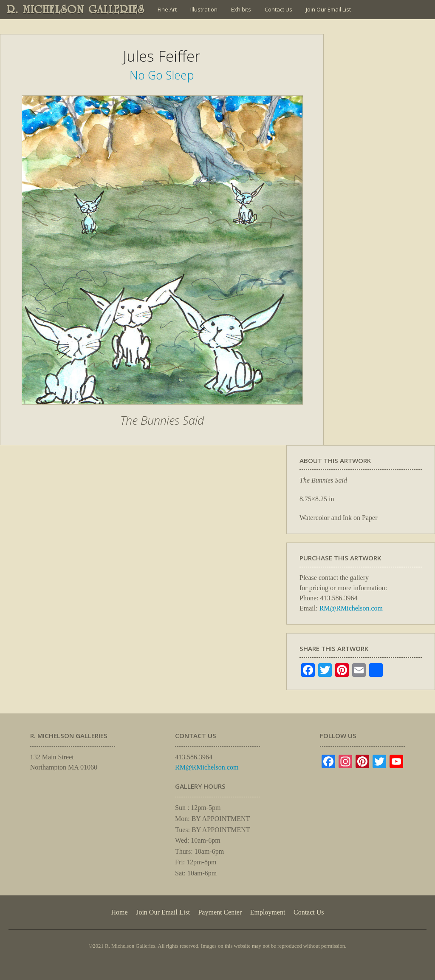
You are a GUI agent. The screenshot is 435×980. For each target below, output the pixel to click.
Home (119, 912)
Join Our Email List (328, 9)
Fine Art (167, 9)
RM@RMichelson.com (351, 608)
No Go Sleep (162, 75)
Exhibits (241, 9)
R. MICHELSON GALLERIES (76, 9)
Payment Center (220, 912)
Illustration (204, 9)
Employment (268, 912)
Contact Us (278, 9)
